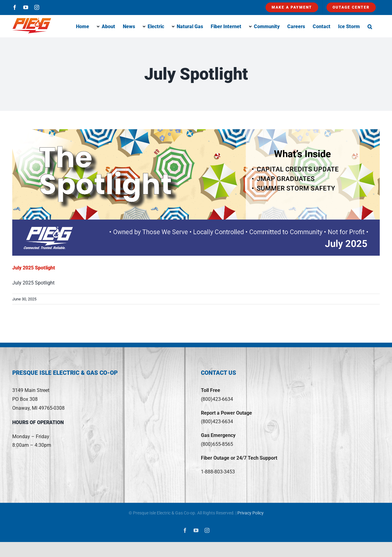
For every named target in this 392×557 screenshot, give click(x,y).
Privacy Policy (251, 513)
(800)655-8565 (217, 444)
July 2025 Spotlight (34, 268)
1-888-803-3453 (218, 472)
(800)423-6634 (217, 399)
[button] (370, 26)
